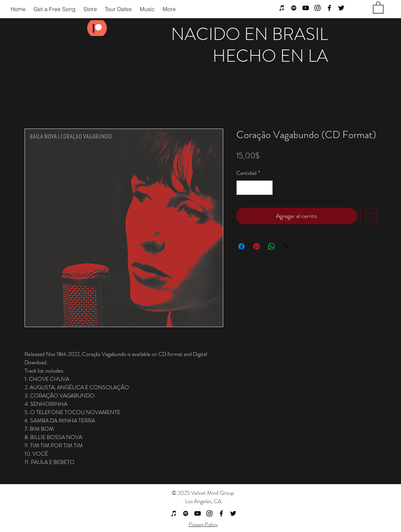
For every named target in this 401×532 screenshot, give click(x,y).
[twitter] (341, 8)
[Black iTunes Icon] (282, 8)
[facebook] (329, 8)
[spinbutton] (255, 188)
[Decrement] (242, 188)
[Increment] (267, 188)
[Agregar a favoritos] (369, 216)
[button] (378, 7)
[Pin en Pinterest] (257, 246)
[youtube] (306, 8)
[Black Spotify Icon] (294, 8)
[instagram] (317, 8)
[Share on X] (287, 246)
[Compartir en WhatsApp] (272, 246)
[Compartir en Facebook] (241, 246)
